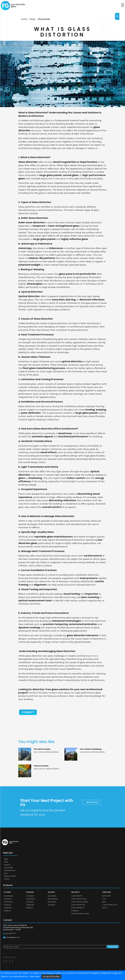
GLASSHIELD (8, 899)
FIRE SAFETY (75, 892)
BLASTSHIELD (52, 902)
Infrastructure (10, 871)
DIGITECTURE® (106, 896)
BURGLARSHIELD (53, 899)
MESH (104, 902)
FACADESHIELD (8, 896)
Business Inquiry (10, 876)
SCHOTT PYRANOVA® (78, 908)
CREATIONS (106, 892)
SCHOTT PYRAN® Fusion (79, 899)
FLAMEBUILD (75, 911)
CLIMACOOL (7, 905)
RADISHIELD (52, 905)
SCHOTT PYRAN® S (77, 896)
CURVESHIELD (8, 902)
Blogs (33, 19)
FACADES (7, 892)
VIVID (104, 899)
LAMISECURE (8, 908)
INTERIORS (30, 892)
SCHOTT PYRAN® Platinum (80, 902)
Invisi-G (105, 908)
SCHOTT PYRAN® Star (78, 905)
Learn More (35, 976)
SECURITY (51, 892)
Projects (7, 865)
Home (24, 19)
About (6, 862)
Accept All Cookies (51, 977)
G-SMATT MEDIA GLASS (110, 905)
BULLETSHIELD (52, 896)
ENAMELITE (7, 911)
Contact (7, 879)
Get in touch (92, 802)
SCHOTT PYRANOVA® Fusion (80, 914)
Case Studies (9, 868)
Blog (6, 873)
